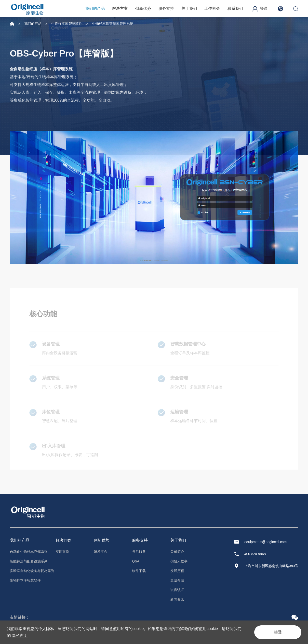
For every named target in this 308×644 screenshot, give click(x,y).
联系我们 (235, 8)
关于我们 (189, 8)
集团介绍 (177, 580)
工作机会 (212, 8)
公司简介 (177, 552)
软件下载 (139, 571)
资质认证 (177, 590)
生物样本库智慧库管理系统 (113, 24)
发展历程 (177, 571)
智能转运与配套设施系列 (29, 561)
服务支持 (166, 8)
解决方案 (120, 8)
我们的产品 (95, 8)
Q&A (136, 561)
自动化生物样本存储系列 (29, 552)
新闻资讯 (177, 599)
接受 (278, 632)
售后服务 (139, 552)
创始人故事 (179, 561)
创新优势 (143, 8)
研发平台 (101, 552)
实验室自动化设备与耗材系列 (32, 571)
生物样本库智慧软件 (67, 24)
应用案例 (62, 552)
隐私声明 (20, 636)
